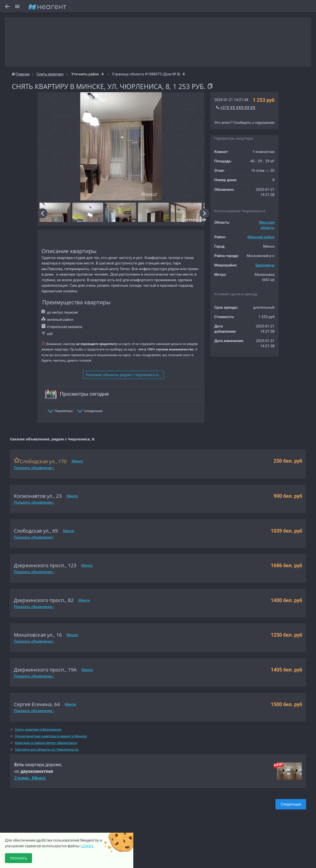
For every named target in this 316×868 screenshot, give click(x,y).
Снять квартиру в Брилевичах (38, 729)
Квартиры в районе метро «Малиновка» (46, 743)
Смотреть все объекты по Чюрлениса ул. (47, 749)
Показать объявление (34, 468)
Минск (77, 461)
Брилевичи (265, 265)
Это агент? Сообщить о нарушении (244, 123)
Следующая (291, 804)
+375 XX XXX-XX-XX (238, 108)
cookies (87, 846)
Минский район (261, 237)
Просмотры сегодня (84, 394)
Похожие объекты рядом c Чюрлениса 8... (123, 375)
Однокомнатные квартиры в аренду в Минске (51, 736)
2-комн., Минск (30, 778)
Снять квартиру (50, 74)
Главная (21, 74)
